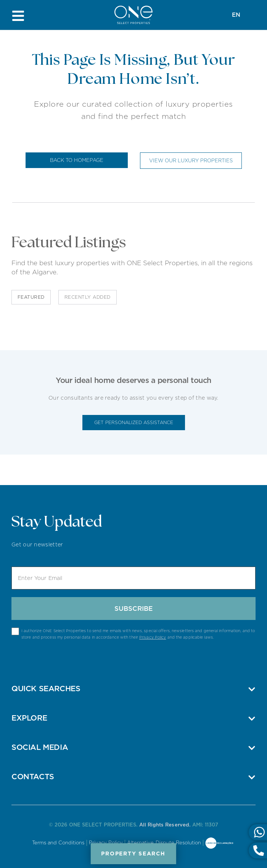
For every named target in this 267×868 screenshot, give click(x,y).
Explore (29, 718)
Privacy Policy (153, 637)
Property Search (133, 854)
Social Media (40, 747)
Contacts (33, 777)
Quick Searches (46, 689)
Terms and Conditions (58, 843)
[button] (133, 689)
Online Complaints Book (219, 844)
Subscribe (133, 609)
